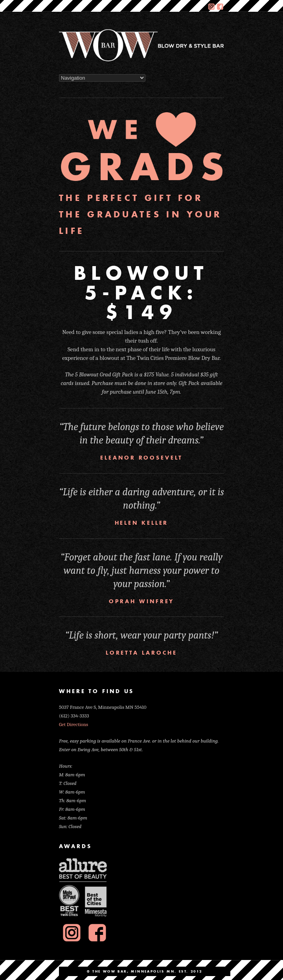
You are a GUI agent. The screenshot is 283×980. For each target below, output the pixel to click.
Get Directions (74, 724)
